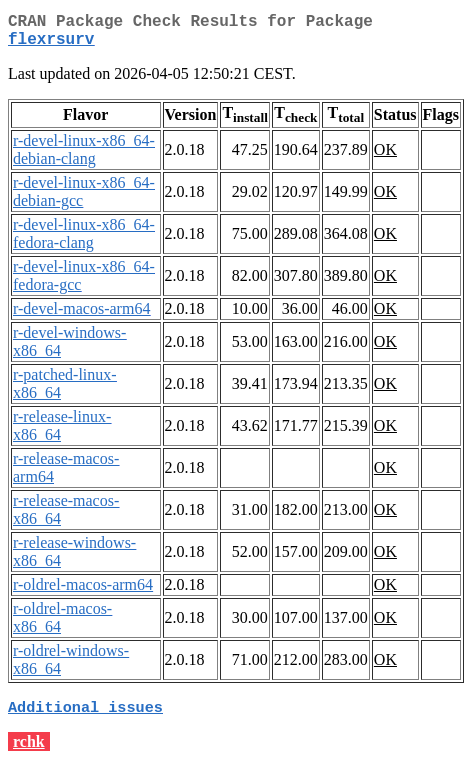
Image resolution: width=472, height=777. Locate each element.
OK (385, 157)
